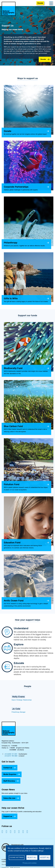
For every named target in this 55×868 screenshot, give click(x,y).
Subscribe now (9, 798)
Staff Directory (9, 781)
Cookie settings (17, 857)
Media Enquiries (10, 774)
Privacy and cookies (30, 863)
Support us (8, 816)
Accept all (45, 857)
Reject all (32, 857)
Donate (40, 3)
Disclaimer (5, 864)
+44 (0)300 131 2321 (11, 754)
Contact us (8, 768)
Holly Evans (18, 697)
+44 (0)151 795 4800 (11, 756)
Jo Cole (16, 709)
